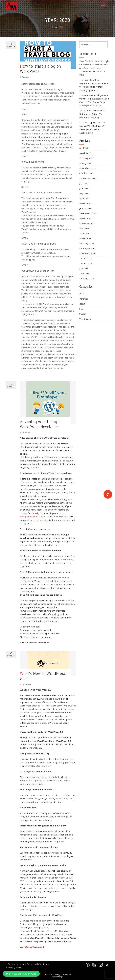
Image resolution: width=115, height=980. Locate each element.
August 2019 (86, 258)
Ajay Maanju (57, 977)
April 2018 (84, 274)
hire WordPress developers (61, 348)
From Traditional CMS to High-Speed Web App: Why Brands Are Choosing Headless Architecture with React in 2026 (94, 68)
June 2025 (84, 188)
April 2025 (84, 198)
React (82, 304)
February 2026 (87, 158)
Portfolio (84, 299)
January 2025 (86, 208)
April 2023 (84, 233)
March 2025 (85, 203)
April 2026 (84, 148)
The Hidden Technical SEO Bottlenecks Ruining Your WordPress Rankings (92, 114)
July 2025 (84, 183)
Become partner (16, 964)
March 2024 (85, 218)
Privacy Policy (15, 967)
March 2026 (85, 153)
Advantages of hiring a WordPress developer (40, 424)
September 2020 (88, 248)
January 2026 (86, 163)
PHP (82, 294)
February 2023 (87, 243)
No (11, 45)
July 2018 (84, 269)
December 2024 (87, 213)
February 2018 (87, 279)
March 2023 (85, 238)
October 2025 (86, 173)
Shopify (83, 314)
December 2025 (87, 168)
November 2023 (88, 223)
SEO (81, 309)
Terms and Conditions (38, 964)
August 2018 (86, 263)
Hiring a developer (29, 517)
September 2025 (88, 178)
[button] (21, 974)
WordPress (26, 77)
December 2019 (87, 253)
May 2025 (84, 193)
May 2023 (84, 228)
